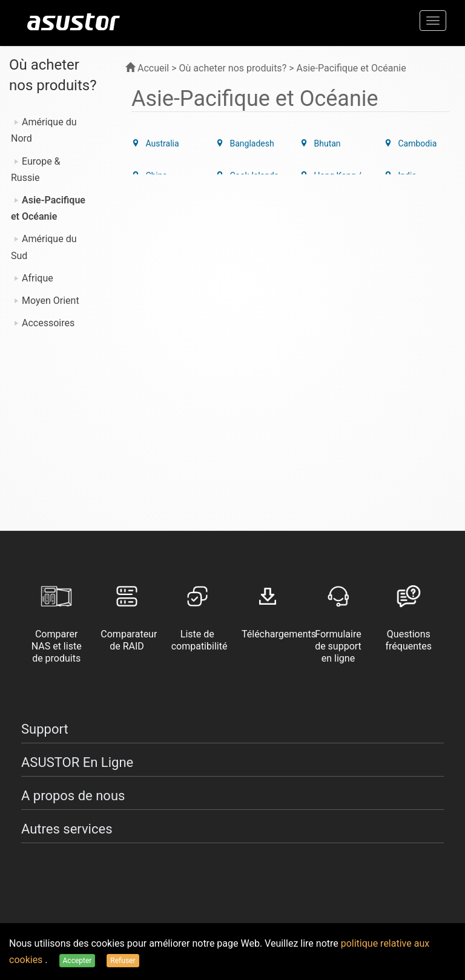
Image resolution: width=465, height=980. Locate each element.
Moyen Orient (51, 301)
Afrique (38, 278)
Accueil (147, 68)
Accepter (77, 961)
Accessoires (48, 323)
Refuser (123, 961)
